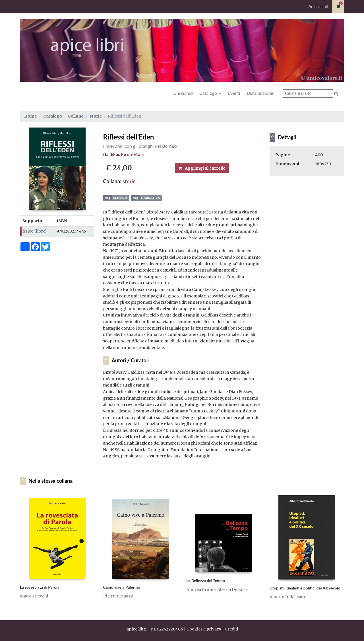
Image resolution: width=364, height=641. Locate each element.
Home (31, 116)
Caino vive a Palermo (122, 587)
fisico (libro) (35, 231)
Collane (76, 116)
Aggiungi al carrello (202, 168)
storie (96, 116)
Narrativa (150, 198)
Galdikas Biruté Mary (124, 155)
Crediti (231, 629)
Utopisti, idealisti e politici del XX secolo (305, 588)
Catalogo (210, 93)
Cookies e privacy (204, 629)
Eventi (234, 93)
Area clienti (318, 6)
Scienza (120, 198)
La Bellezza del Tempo (206, 581)
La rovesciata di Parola (40, 587)
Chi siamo (183, 93)
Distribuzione (260, 93)
